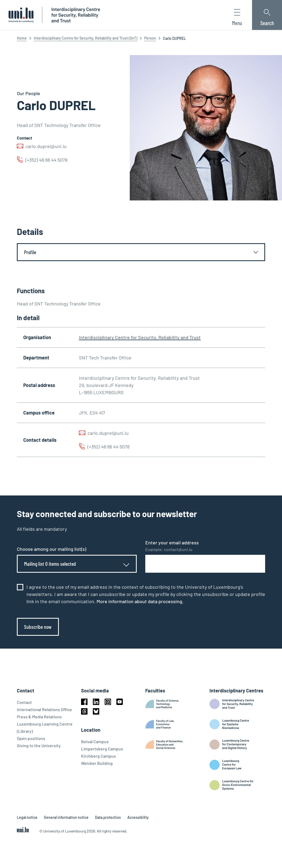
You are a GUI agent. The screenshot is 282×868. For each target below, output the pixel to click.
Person (150, 38)
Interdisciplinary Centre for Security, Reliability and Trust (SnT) (85, 38)
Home (22, 38)
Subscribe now (38, 627)
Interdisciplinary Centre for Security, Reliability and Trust (140, 337)
